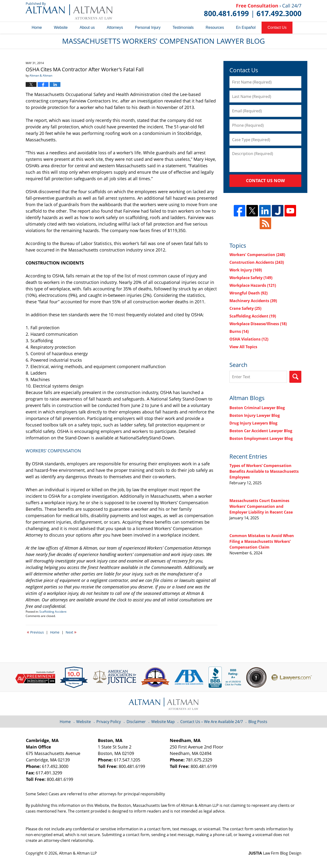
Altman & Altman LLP (78, 853)
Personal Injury (148, 27)
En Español (246, 27)
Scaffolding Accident (53, 612)
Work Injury (246, 270)
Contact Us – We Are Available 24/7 (212, 722)
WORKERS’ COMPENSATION (53, 451)
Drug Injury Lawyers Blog (253, 423)
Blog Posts (258, 722)
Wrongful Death (248, 293)
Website (61, 27)
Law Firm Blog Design (275, 853)
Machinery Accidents (253, 301)
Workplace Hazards (253, 285)
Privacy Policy (109, 722)
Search (295, 377)
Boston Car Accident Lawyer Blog (261, 431)
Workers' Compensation (257, 255)
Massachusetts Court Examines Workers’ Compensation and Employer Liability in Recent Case (261, 506)
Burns (239, 331)
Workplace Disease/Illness (258, 324)
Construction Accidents (257, 262)
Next (71, 632)
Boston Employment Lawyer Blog (261, 438)
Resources (215, 27)
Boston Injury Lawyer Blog (255, 415)
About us (87, 27)
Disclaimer (136, 722)
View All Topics (243, 347)
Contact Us (277, 27)
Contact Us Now (265, 180)
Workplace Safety (251, 278)
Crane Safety (245, 308)
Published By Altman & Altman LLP (253, 11)
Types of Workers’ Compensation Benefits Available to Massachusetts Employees (264, 471)
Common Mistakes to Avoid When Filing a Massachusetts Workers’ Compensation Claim (262, 541)
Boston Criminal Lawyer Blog (257, 408)
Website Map (163, 722)
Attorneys (115, 27)
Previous (35, 632)
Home (37, 27)
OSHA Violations (249, 339)
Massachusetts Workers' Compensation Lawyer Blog (69, 11)
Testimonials (183, 27)
